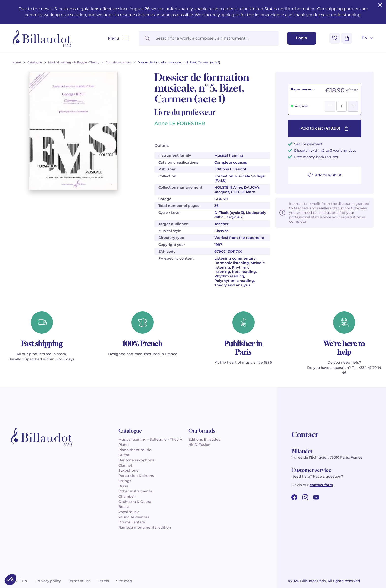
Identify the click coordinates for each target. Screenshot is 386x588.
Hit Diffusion (199, 445)
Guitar (124, 455)
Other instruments (135, 491)
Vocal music (129, 512)
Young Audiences (134, 517)
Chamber (127, 496)
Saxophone (129, 470)
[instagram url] (305, 497)
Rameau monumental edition (145, 527)
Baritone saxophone (137, 460)
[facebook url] (294, 497)
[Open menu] (118, 38)
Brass (123, 486)
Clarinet (125, 465)
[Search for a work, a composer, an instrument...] (209, 38)
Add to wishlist (325, 175)
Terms (103, 581)
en (25, 581)
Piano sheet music (135, 450)
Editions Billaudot (204, 439)
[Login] (302, 38)
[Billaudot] (42, 38)
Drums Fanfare (132, 522)
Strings (125, 481)
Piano (123, 445)
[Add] (353, 106)
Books (124, 507)
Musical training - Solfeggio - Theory (150, 439)
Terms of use (79, 581)
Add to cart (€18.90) (325, 128)
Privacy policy (49, 581)
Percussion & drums (136, 476)
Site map (124, 581)
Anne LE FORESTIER (180, 123)
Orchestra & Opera (135, 502)
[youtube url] (316, 497)
